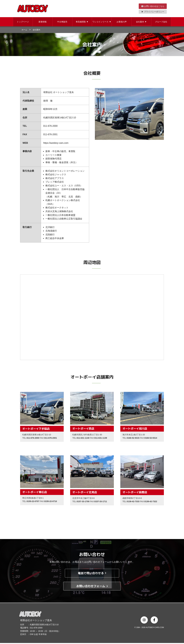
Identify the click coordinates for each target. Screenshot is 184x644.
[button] (23, 23)
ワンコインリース (102, 23)
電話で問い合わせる (92, 574)
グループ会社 (161, 23)
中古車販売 (62, 23)
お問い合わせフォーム (92, 587)
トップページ (23, 23)
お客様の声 (122, 23)
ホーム (24, 31)
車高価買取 (82, 23)
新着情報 (43, 23)
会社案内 (141, 23)
